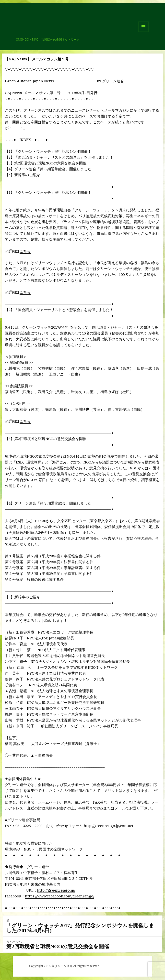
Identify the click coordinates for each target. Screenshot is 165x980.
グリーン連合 (33, 36)
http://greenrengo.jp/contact (109, 826)
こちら (25, 251)
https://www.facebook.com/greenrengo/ (60, 896)
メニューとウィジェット (143, 32)
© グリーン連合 (62, 966)
